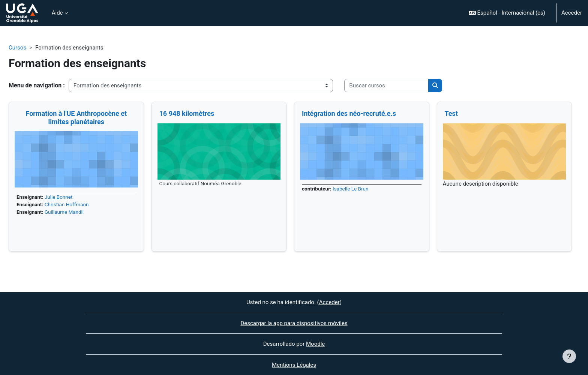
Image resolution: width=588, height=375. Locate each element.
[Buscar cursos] (386, 86)
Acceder (572, 13)
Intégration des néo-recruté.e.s (349, 113)
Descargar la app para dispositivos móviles (294, 323)
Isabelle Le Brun (350, 189)
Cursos (17, 48)
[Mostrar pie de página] (569, 356)
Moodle (315, 344)
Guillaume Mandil (64, 212)
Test (451, 113)
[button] (509, 13)
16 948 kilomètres (187, 113)
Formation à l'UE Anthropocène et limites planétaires (76, 118)
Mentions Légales (294, 365)
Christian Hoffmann (67, 204)
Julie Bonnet (59, 197)
